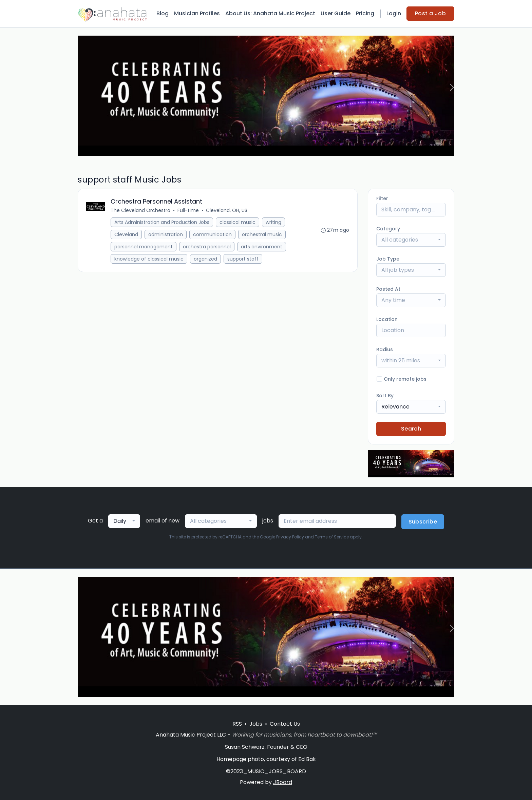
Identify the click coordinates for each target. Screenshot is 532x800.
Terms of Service (332, 537)
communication (212, 235)
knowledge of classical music (149, 259)
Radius (385, 349)
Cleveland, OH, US (227, 211)
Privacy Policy (290, 537)
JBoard (283, 782)
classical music (237, 223)
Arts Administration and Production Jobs (162, 223)
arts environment (262, 247)
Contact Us (285, 724)
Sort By (385, 396)
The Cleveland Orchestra (140, 211)
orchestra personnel (207, 247)
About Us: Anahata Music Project (270, 13)
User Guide (336, 13)
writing (273, 223)
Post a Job (430, 13)
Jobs (256, 724)
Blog (163, 13)
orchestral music (262, 235)
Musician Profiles (197, 13)
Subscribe (423, 522)
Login (394, 13)
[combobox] (411, 240)
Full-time (188, 211)
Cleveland (126, 235)
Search (411, 429)
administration (166, 235)
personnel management (144, 247)
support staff (243, 259)
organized (205, 259)
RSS (237, 724)
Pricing (365, 13)
